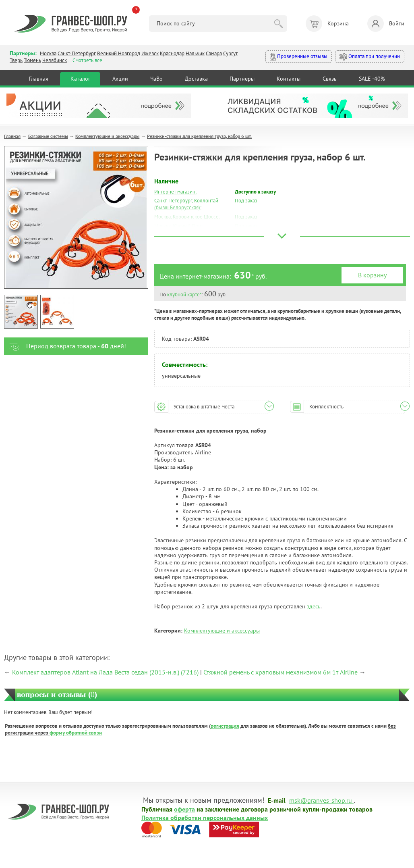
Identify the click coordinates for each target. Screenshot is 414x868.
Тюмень (32, 60)
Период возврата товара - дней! (65, 346)
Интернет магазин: (175, 192)
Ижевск (150, 53)
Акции (120, 79)
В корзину (372, 275)
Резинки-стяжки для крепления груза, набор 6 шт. (199, 136)
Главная (39, 79)
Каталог (80, 79)
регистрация (225, 726)
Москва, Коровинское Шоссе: (187, 217)
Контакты (289, 79)
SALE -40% (372, 79)
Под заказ (246, 201)
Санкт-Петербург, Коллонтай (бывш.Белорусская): (186, 204)
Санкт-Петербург (77, 53)
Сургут (230, 53)
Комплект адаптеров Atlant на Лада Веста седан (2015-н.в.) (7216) (105, 672)
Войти (386, 24)
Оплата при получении (370, 57)
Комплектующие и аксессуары (107, 136)
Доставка (196, 79)
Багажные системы (48, 136)
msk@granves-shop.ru (321, 800)
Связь (330, 79)
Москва (48, 53)
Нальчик (195, 53)
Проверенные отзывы (299, 57)
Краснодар (172, 53)
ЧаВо (156, 79)
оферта (184, 809)
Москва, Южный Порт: (179, 226)
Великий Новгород (119, 53)
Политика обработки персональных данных (205, 817)
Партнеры (242, 79)
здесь (314, 606)
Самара (214, 53)
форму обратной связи (76, 733)
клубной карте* (184, 295)
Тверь (16, 60)
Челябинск (55, 60)
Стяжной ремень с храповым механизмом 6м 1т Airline (280, 672)
